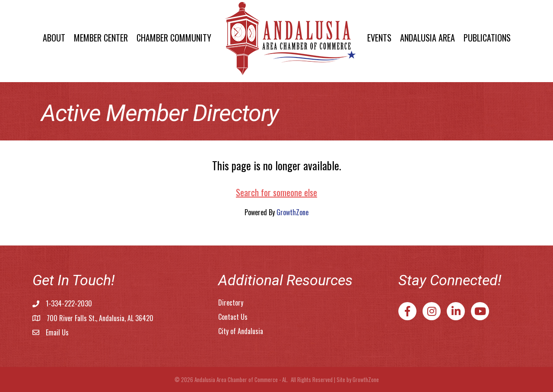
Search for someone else (276, 192)
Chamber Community (174, 38)
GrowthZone (292, 212)
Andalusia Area (427, 38)
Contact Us (233, 317)
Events (379, 38)
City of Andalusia (241, 331)
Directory (231, 303)
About (54, 38)
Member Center (101, 38)
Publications (487, 38)
